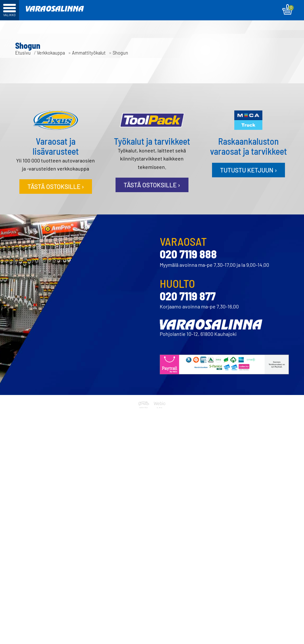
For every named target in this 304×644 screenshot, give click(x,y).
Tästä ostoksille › (56, 187)
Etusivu (23, 53)
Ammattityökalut (89, 53)
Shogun (120, 53)
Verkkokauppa (51, 53)
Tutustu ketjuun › (248, 170)
